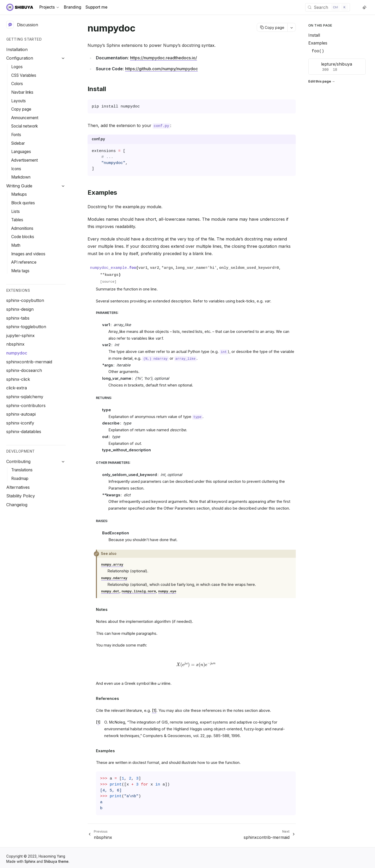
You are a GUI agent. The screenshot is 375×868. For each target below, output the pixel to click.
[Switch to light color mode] (365, 7)
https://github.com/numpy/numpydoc (161, 69)
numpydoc (17, 353)
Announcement (25, 118)
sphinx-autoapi (21, 414)
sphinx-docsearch (24, 370)
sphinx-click (18, 379)
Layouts (19, 101)
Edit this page (320, 81)
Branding (73, 7)
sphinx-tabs (18, 318)
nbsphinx (15, 344)
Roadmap (20, 479)
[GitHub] (354, 7)
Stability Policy (21, 496)
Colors (17, 84)
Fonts (16, 135)
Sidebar (18, 143)
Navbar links (22, 92)
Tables (17, 220)
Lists (16, 211)
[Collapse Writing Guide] (63, 186)
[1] (154, 711)
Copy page (21, 109)
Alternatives (18, 487)
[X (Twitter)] (358, 7)
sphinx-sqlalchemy (25, 397)
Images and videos (28, 254)
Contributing (18, 461)
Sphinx (30, 861)
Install (314, 35)
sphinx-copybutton (25, 300)
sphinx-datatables (24, 432)
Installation (17, 49)
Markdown (21, 177)
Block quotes (23, 203)
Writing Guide (19, 186)
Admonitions (22, 228)
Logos (17, 67)
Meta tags (20, 271)
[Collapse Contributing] (63, 462)
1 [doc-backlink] (98, 722)
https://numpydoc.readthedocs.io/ (164, 58)
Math (16, 245)
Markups (19, 194)
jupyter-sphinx (20, 335)
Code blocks (23, 237)
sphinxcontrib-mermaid (29, 362)
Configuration (20, 58)
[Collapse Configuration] (63, 58)
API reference (24, 262)
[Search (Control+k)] (328, 7)
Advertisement (24, 160)
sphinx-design (20, 309)
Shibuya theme (56, 861)
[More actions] (291, 27)
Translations (22, 470)
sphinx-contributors (26, 406)
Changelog (17, 505)
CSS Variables (24, 75)
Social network (24, 126)
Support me (96, 7)
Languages (21, 152)
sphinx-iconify (20, 423)
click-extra (17, 388)
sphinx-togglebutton (26, 327)
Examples (318, 43)
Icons (16, 169)
